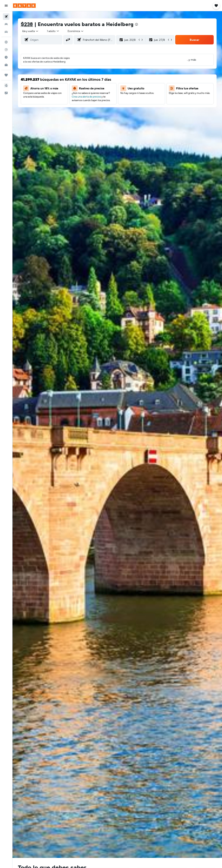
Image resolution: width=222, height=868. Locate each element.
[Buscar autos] (6, 32)
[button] (6, 6)
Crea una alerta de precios (86, 97)
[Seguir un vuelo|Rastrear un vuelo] (6, 50)
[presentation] (136, 24)
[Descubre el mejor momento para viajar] (6, 57)
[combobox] (76, 31)
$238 (27, 24)
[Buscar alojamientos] (6, 24)
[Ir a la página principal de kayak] (24, 6)
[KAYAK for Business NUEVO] (6, 65)
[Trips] (6, 75)
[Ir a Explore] (6, 42)
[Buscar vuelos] (6, 17)
